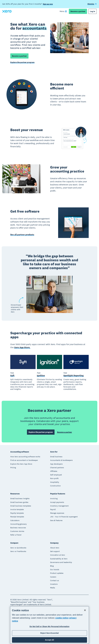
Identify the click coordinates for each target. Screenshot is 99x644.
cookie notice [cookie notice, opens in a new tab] (62, 618)
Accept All (49, 640)
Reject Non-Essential (49, 633)
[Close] (85, 610)
